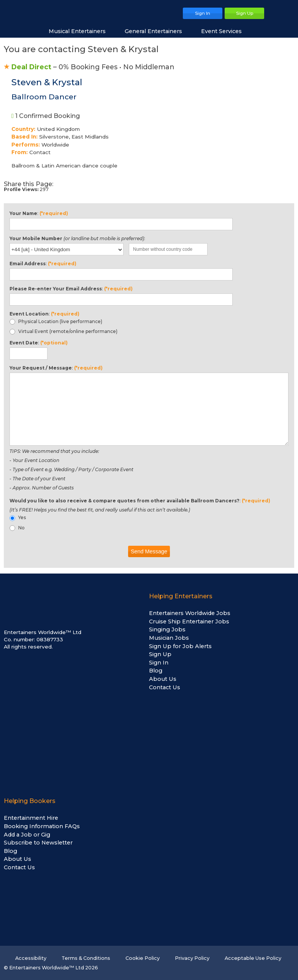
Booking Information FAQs (42, 826)
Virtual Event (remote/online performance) (63, 331)
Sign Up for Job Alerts (180, 646)
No (17, 528)
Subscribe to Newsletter (38, 843)
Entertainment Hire (31, 818)
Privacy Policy (192, 958)
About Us (163, 679)
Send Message (149, 551)
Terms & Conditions (86, 958)
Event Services (225, 31)
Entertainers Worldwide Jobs (190, 613)
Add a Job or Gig (27, 835)
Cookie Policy (143, 958)
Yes (18, 518)
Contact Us (165, 687)
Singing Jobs (167, 629)
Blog (156, 671)
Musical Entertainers (81, 31)
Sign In (159, 663)
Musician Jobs (169, 638)
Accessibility (31, 958)
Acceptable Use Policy (253, 958)
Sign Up (160, 654)
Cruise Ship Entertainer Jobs (189, 621)
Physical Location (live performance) (56, 322)
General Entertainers (157, 31)
